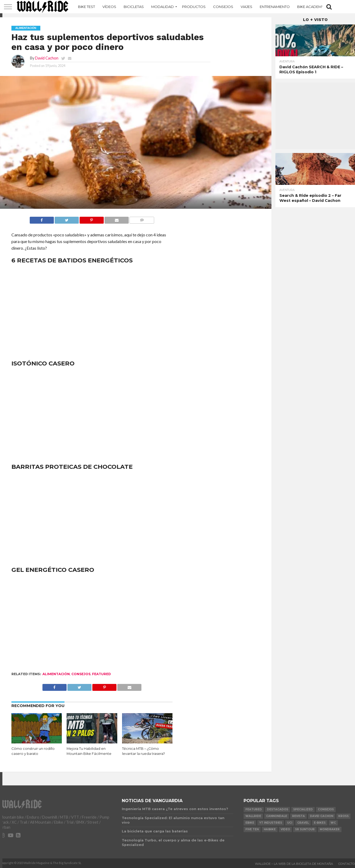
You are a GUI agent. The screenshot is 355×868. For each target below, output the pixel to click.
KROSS (343, 816)
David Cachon (47, 58)
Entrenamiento (275, 7)
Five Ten (252, 829)
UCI (290, 823)
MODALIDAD (163, 7)
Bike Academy (311, 7)
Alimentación (56, 674)
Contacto (347, 864)
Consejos (223, 7)
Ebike (250, 823)
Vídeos (109, 7)
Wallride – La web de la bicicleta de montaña (294, 864)
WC (333, 823)
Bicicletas (134, 7)
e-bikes (320, 823)
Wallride (253, 816)
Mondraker (330, 829)
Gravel (303, 823)
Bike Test (86, 7)
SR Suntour (305, 829)
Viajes (246, 7)
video (285, 829)
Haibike (270, 829)
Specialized (303, 809)
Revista (298, 816)
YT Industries (271, 823)
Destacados (278, 809)
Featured (101, 674)
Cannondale (277, 816)
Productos (194, 7)
